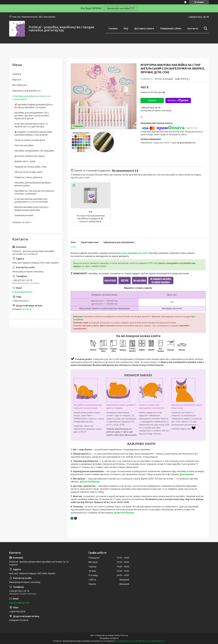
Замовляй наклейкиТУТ (121, 8)
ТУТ (150, 263)
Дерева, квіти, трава (25, 161)
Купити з (178, 101)
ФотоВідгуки (20, 85)
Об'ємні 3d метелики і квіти (28, 172)
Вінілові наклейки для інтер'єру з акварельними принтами (31, 208)
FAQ (126, 29)
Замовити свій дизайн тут (27, 91)
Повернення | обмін (171, 29)
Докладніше (187, 474)
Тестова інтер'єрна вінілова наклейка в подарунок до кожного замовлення (90, 218)
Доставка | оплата (144, 29)
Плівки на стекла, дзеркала (28, 177)
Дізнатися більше (90, 482)
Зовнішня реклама (24, 215)
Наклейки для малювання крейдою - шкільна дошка (33, 184)
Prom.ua (124, 635)
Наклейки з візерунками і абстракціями (34, 151)
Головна (113, 29)
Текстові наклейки (24, 145)
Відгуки (17, 80)
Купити (152, 100)
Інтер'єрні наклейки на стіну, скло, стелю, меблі (32, 98)
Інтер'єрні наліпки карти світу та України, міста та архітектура (31, 125)
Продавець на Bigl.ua (109, 638)
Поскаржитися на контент (127, 641)
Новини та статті (22, 222)
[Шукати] (205, 29)
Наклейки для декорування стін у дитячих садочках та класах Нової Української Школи (32, 115)
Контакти (193, 29)
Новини (17, 74)
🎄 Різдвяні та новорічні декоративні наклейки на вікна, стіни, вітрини (33, 133)
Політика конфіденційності (153, 641)
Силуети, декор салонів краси (30, 140)
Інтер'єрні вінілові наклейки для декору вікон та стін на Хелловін (31, 200)
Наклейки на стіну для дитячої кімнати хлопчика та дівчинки (34, 192)
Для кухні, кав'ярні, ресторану (29, 156)
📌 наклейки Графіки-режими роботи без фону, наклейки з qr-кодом (33, 106)
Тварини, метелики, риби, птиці (30, 167)
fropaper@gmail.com (22, 292)
